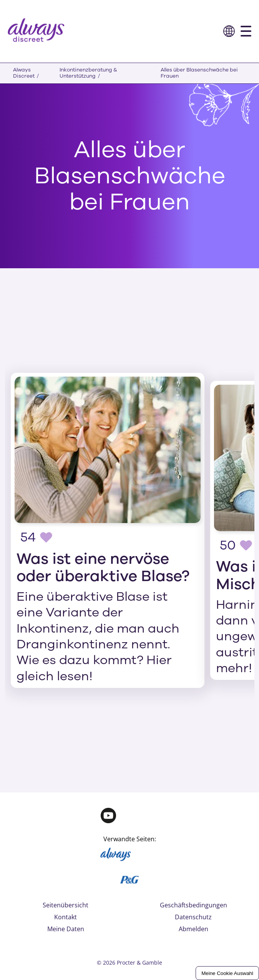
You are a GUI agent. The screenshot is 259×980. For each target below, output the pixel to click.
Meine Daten (66, 929)
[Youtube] (108, 817)
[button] (229, 31)
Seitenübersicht (66, 905)
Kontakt (66, 917)
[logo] (36, 31)
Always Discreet (24, 73)
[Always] (116, 857)
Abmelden (193, 929)
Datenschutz (193, 917)
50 (228, 545)
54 (28, 537)
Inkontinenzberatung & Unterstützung (88, 73)
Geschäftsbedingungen (193, 905)
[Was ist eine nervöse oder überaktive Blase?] (108, 530)
